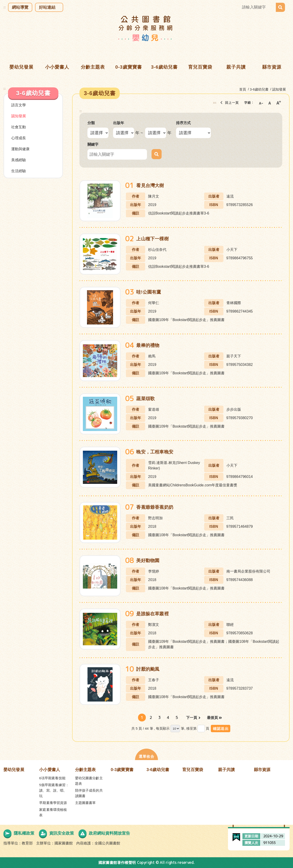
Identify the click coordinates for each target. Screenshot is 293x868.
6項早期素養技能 (52, 778)
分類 (91, 123)
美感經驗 (19, 160)
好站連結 (47, 7)
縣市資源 (262, 770)
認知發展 (19, 116)
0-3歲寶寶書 (122, 770)
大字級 (279, 103)
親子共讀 (227, 770)
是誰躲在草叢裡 (152, 614)
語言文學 (19, 105)
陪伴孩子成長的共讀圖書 (89, 793)
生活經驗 (19, 171)
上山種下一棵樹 (152, 239)
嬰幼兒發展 (14, 770)
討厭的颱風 (148, 669)
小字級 (261, 103)
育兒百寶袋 (193, 770)
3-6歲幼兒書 (158, 770)
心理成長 (19, 138)
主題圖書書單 (85, 803)
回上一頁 (228, 103)
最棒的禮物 (148, 345)
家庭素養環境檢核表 (53, 812)
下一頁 (192, 718)
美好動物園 (148, 560)
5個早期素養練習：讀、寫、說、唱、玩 (54, 790)
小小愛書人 (50, 770)
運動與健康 (20, 149)
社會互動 (19, 127)
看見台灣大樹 (150, 185)
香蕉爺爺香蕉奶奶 (155, 507)
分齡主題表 (85, 770)
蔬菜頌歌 (145, 399)
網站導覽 (20, 7)
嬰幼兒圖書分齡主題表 (89, 781)
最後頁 (212, 718)
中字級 (270, 103)
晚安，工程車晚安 (155, 452)
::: (5, 7)
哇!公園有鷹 (149, 292)
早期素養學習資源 (53, 803)
